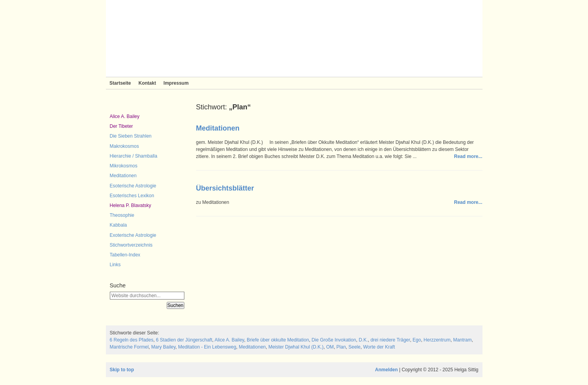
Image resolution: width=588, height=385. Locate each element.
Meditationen (123, 176)
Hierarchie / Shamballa (134, 156)
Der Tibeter (121, 126)
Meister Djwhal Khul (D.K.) (296, 347)
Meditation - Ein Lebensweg (207, 347)
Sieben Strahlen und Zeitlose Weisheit (294, 38)
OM (330, 347)
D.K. (363, 340)
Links (115, 265)
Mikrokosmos (124, 166)
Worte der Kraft (379, 347)
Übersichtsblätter (225, 188)
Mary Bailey (164, 347)
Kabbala (118, 225)
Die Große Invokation (334, 340)
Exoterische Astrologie (133, 235)
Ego (417, 340)
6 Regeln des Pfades (132, 340)
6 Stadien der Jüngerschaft (184, 340)
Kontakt (147, 83)
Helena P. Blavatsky (131, 205)
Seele (354, 347)
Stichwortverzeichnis (131, 245)
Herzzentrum (437, 340)
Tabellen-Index (125, 255)
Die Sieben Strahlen (131, 136)
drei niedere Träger (390, 340)
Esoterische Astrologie (133, 186)
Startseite (120, 83)
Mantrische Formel (129, 347)
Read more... (468, 156)
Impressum (176, 83)
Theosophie (122, 215)
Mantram (462, 340)
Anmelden (386, 370)
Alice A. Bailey (125, 116)
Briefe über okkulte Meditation (278, 340)
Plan (341, 347)
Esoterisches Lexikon (132, 196)
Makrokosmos (125, 146)
